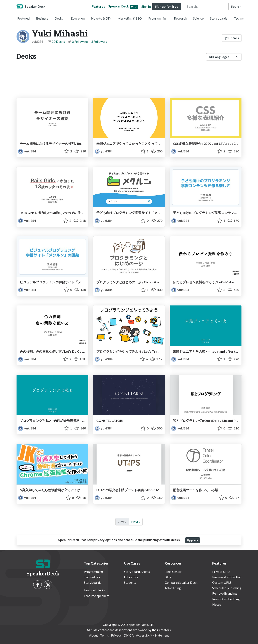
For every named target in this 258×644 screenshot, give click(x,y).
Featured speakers (97, 596)
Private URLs (221, 572)
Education (78, 18)
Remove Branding (225, 593)
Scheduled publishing (227, 588)
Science (198, 18)
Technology (242, 18)
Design (59, 18)
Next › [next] (136, 522)
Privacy (116, 635)
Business (42, 18)
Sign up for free (167, 6)
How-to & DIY (101, 18)
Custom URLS (222, 582)
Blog (168, 577)
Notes (217, 604)
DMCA (129, 635)
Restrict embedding (226, 599)
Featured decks (94, 590)
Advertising (173, 588)
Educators (131, 577)
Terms (105, 635)
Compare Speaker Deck (181, 582)
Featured (23, 18)
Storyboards (219, 18)
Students (130, 582)
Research (180, 18)
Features (98, 6)
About (94, 635)
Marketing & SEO (130, 18)
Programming (158, 18)
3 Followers (99, 41)
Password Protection (227, 577)
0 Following (80, 41)
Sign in (146, 6)
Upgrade (193, 540)
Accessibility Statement (152, 635)
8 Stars (232, 38)
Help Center (173, 572)
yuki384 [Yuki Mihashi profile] (27, 151)
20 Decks (58, 41)
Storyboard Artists (137, 572)
